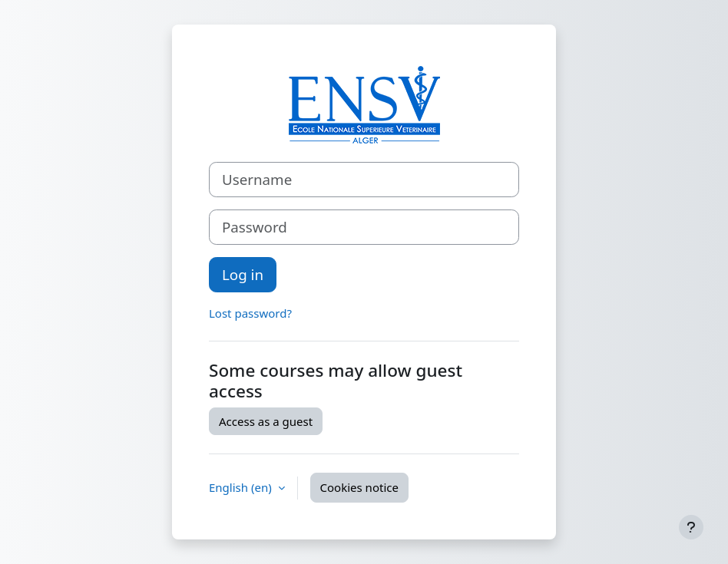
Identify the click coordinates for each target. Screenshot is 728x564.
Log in (243, 274)
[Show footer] (691, 527)
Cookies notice (359, 487)
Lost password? (250, 313)
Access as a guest (266, 421)
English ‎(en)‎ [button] (242, 487)
